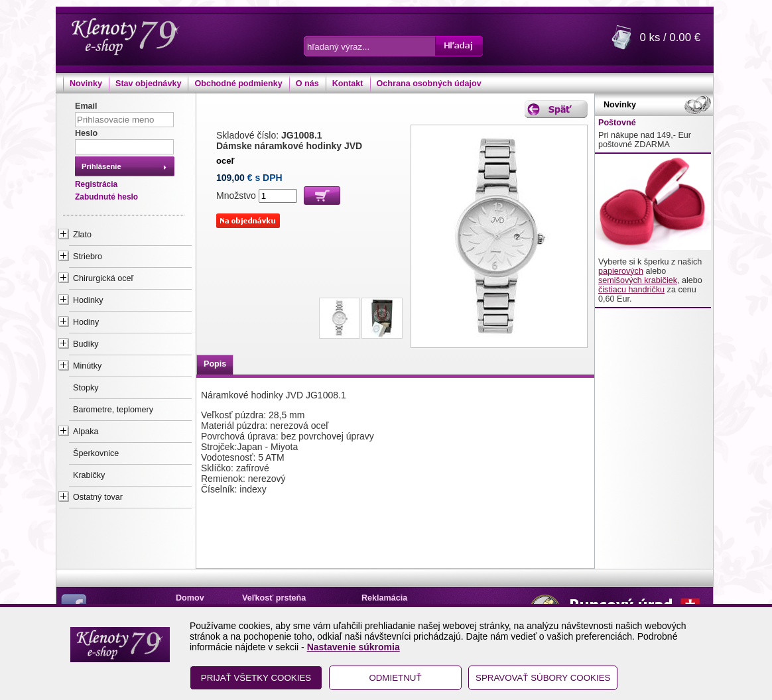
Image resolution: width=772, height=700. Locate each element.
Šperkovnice (96, 453)
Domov (190, 598)
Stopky (86, 388)
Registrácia (96, 184)
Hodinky (88, 300)
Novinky (86, 84)
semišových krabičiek (638, 280)
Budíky (86, 344)
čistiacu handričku (631, 290)
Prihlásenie (101, 166)
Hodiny (86, 322)
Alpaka (86, 432)
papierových (621, 271)
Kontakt (348, 84)
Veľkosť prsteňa (274, 598)
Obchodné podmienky (238, 84)
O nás (307, 84)
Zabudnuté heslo (106, 197)
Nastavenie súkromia (354, 647)
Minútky (87, 366)
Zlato (82, 235)
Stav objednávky (148, 84)
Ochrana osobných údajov (429, 84)
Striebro (88, 257)
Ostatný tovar (98, 497)
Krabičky (89, 475)
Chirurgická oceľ (103, 278)
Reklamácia (384, 598)
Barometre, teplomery (113, 410)
